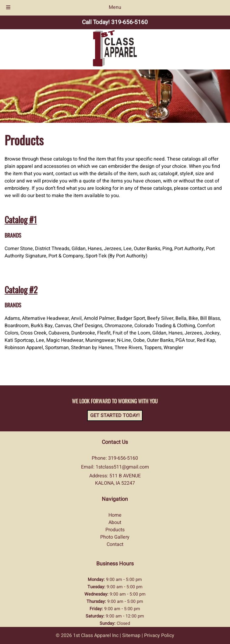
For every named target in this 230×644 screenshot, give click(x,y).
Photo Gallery (115, 537)
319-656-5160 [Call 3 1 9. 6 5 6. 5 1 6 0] (123, 458)
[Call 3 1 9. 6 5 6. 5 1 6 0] (129, 22)
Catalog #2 (21, 290)
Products (115, 530)
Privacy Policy (159, 635)
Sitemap (131, 635)
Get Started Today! (115, 416)
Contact (115, 544)
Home (115, 515)
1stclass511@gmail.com (122, 467)
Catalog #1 (21, 219)
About (115, 522)
